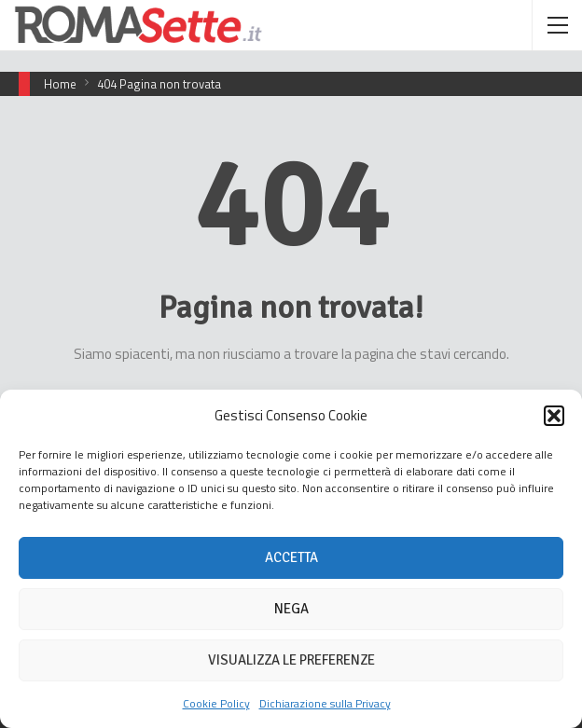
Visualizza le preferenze (291, 660)
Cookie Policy (216, 703)
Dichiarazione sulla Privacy (325, 703)
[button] (554, 416)
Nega (291, 609)
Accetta (291, 557)
